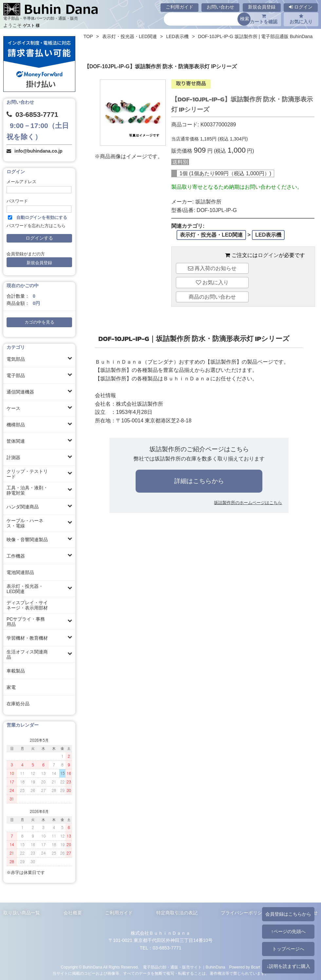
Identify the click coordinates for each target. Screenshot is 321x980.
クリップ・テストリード (27, 474)
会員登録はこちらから (288, 914)
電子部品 (16, 375)
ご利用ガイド (179, 7)
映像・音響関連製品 (27, 540)
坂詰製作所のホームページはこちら (248, 503)
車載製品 (16, 671)
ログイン (301, 7)
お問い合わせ (220, 7)
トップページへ (288, 949)
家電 (11, 687)
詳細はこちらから (199, 481)
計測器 (13, 458)
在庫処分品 (18, 704)
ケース (13, 408)
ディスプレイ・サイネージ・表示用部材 (27, 605)
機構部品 (16, 425)
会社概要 (73, 913)
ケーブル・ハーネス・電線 (25, 523)
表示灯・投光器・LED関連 (25, 589)
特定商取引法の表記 (177, 913)
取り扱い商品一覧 (22, 913)
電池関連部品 (20, 572)
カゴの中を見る (39, 322)
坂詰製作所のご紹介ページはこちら (199, 449)
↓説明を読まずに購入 (288, 966)
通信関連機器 (20, 392)
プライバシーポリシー (244, 913)
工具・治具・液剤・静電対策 (27, 490)
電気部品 (16, 359)
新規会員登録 (262, 7)
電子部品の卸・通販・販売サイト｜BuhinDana (184, 967)
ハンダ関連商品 (23, 507)
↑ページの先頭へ (288, 931)
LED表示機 (177, 36)
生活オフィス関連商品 (27, 654)
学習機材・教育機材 (27, 638)
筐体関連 (16, 441)
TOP (88, 36)
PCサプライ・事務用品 (26, 622)
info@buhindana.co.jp (38, 151)
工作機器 (16, 556)
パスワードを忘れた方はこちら (36, 226)
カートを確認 (264, 19)
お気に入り (301, 19)
